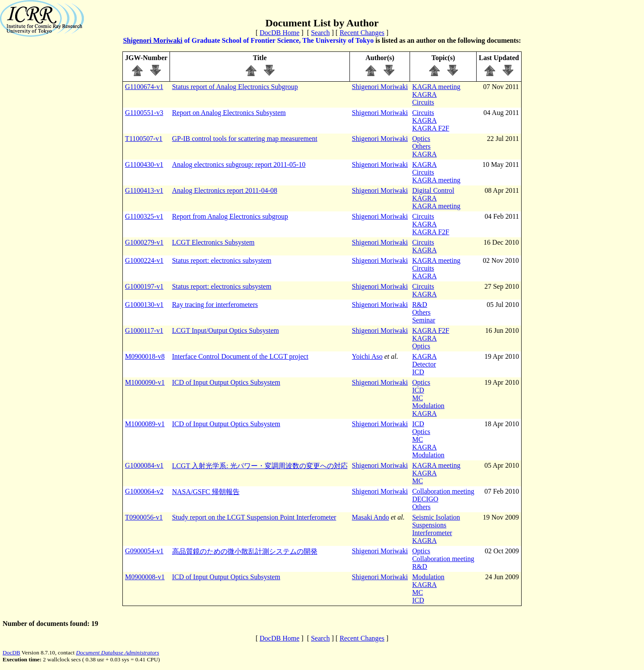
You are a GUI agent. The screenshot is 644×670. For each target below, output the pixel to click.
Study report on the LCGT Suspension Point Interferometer (254, 517)
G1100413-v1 (144, 190)
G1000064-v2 (144, 491)
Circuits (423, 102)
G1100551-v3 (144, 113)
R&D (420, 305)
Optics (421, 139)
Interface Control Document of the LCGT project (240, 356)
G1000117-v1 (144, 330)
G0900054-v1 (144, 551)
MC (418, 398)
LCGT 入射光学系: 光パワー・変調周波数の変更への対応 (260, 466)
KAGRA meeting (436, 87)
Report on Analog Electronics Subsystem (229, 113)
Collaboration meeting (443, 491)
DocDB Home (279, 33)
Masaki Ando (371, 517)
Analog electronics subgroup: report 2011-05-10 (239, 164)
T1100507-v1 (144, 139)
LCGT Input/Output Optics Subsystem (226, 330)
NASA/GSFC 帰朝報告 (206, 492)
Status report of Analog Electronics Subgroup (235, 87)
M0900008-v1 (145, 577)
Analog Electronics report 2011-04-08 (225, 190)
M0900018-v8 (145, 356)
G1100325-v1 (144, 216)
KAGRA (425, 94)
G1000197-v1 (144, 286)
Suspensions (429, 525)
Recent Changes (362, 33)
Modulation (428, 406)
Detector (424, 364)
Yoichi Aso (367, 356)
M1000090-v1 (145, 382)
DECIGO (425, 499)
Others (421, 146)
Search (320, 33)
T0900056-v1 (144, 517)
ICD (418, 372)
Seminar (424, 320)
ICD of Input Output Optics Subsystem (226, 382)
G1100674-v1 (144, 87)
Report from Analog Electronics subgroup (230, 216)
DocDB (11, 652)
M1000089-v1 (145, 424)
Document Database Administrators (118, 652)
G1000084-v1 (144, 465)
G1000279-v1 (144, 242)
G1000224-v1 (144, 260)
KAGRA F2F (431, 128)
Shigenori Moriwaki (152, 40)
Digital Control (433, 190)
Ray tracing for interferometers (215, 305)
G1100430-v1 (144, 164)
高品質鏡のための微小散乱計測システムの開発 (245, 551)
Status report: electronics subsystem (222, 260)
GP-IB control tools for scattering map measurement (245, 139)
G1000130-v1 (144, 305)
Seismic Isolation (436, 517)
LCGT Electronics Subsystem (213, 242)
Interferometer (432, 533)
